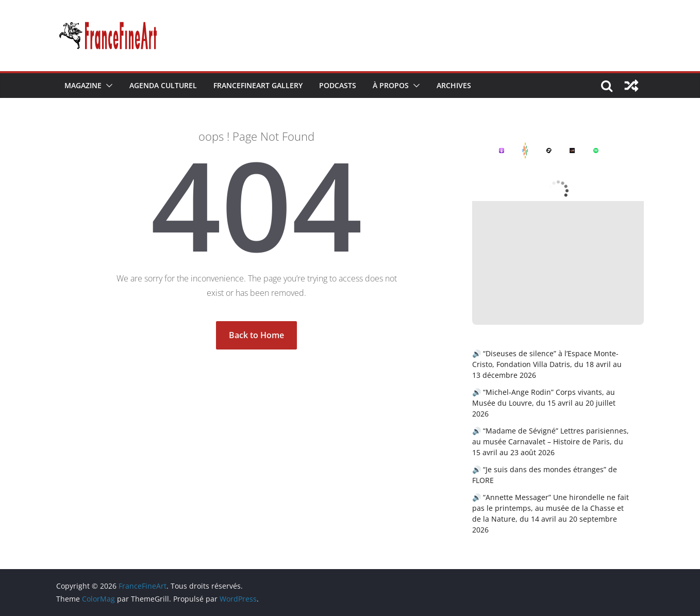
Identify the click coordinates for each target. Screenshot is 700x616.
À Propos (391, 85)
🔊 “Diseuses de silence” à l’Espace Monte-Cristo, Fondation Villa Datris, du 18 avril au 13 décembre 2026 (547, 364)
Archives (454, 85)
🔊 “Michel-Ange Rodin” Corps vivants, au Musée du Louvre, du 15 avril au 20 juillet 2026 (544, 403)
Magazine (83, 85)
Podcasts (338, 85)
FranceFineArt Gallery (258, 85)
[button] (107, 86)
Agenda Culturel (163, 85)
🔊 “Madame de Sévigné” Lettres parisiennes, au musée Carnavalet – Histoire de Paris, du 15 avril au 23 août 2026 (551, 442)
